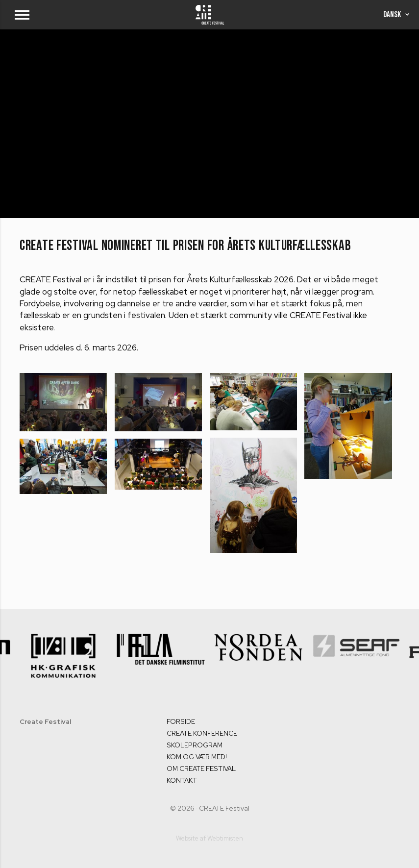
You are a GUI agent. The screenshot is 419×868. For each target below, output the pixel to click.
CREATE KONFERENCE (202, 733)
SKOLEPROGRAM (195, 745)
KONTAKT (182, 780)
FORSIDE (181, 721)
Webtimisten (225, 838)
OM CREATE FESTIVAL (201, 769)
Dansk (396, 15)
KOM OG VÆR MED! (197, 757)
